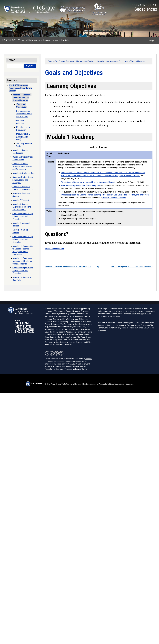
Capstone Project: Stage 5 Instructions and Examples (23, 271)
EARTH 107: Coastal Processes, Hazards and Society (36, 40)
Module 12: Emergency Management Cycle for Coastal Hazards (22, 261)
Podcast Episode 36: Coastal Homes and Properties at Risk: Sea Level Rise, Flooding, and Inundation (105, 195)
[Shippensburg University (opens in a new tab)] (100, 9)
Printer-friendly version (55, 249)
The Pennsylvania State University (60, 384)
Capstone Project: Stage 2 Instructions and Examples (23, 180)
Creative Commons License (114, 198)
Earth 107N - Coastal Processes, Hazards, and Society (71, 61)
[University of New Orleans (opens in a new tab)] (73, 9)
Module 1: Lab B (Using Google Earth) (23, 137)
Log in (152, 40)
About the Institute (129, 328)
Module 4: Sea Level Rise (24, 173)
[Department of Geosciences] (144, 8)
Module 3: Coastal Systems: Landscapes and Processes (22, 166)
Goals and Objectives (21, 106)
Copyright (130, 384)
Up (98, 267)
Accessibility (104, 384)
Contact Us (142, 328)
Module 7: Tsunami (21, 200)
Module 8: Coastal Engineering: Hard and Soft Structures (22, 207)
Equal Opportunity (117, 384)
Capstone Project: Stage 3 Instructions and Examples (23, 216)
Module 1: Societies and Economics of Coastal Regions (121, 61)
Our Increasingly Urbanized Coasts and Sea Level (132, 267)
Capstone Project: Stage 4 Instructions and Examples (23, 239)
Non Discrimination (90, 384)
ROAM (84, 369)
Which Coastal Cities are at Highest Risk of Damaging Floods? (88, 182)
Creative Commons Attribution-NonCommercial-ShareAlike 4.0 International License (68, 361)
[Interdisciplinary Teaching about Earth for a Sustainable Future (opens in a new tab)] (43, 9)
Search (30, 66)
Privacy (78, 384)
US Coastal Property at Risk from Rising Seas (81, 185)
